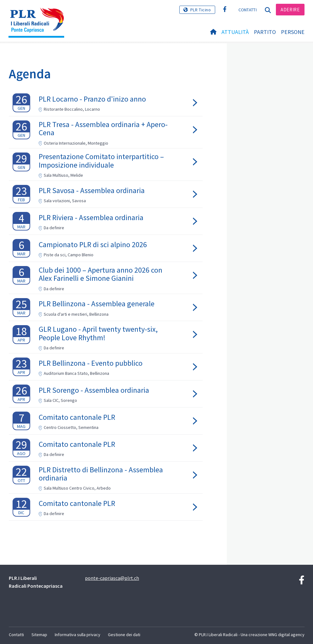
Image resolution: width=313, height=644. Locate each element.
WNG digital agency (286, 635)
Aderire (290, 10)
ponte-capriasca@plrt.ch (112, 578)
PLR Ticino (201, 10)
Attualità (235, 32)
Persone (293, 32)
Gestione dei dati (124, 635)
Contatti (248, 10)
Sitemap (39, 635)
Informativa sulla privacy (78, 635)
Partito (265, 32)
